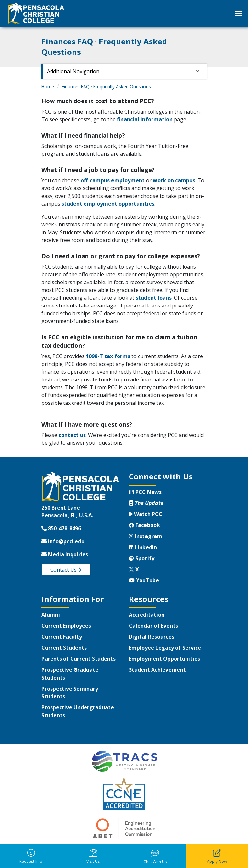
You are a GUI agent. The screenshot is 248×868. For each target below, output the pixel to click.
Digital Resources (152, 637)
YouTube (144, 580)
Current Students (64, 648)
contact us (72, 435)
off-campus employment (113, 180)
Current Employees (66, 626)
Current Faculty (62, 637)
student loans (154, 298)
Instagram (146, 536)
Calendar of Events (153, 626)
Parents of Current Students (79, 659)
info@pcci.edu (63, 541)
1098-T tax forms (108, 356)
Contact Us (66, 570)
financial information (145, 119)
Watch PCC (146, 514)
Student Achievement (157, 670)
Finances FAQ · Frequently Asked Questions (106, 86)
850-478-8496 (61, 528)
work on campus (174, 180)
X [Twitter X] (134, 569)
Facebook (144, 525)
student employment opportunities (108, 204)
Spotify (142, 558)
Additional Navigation (73, 71)
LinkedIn (143, 547)
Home (48, 86)
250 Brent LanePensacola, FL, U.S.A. (67, 512)
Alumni (51, 615)
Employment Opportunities (164, 659)
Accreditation (147, 615)
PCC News (145, 492)
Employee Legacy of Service (165, 648)
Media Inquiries (65, 554)
